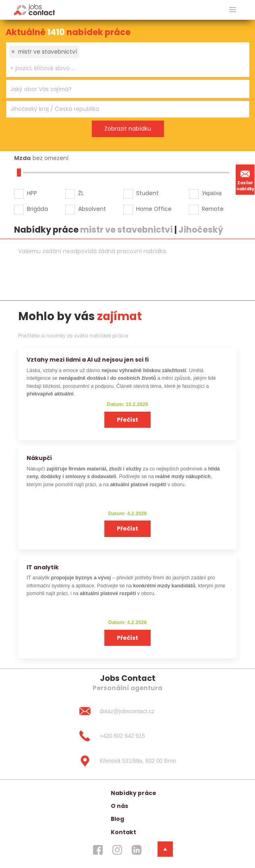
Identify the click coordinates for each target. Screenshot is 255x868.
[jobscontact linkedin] (137, 850)
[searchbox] (123, 68)
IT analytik (43, 567)
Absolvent (92, 209)
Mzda (22, 158)
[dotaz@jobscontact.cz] (127, 711)
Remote (213, 209)
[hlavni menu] (233, 10)
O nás (119, 806)
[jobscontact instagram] (117, 850)
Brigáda (37, 209)
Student (147, 193)
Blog (117, 819)
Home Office (154, 209)
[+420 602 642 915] (127, 736)
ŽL (81, 193)
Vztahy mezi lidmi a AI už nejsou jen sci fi (88, 360)
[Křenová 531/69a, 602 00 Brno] (127, 761)
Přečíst (127, 420)
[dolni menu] (165, 849)
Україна (212, 193)
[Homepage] (34, 9)
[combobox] (128, 60)
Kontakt (123, 832)
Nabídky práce (134, 793)
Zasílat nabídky (245, 179)
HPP (32, 193)
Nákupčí (39, 458)
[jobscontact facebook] (98, 850)
